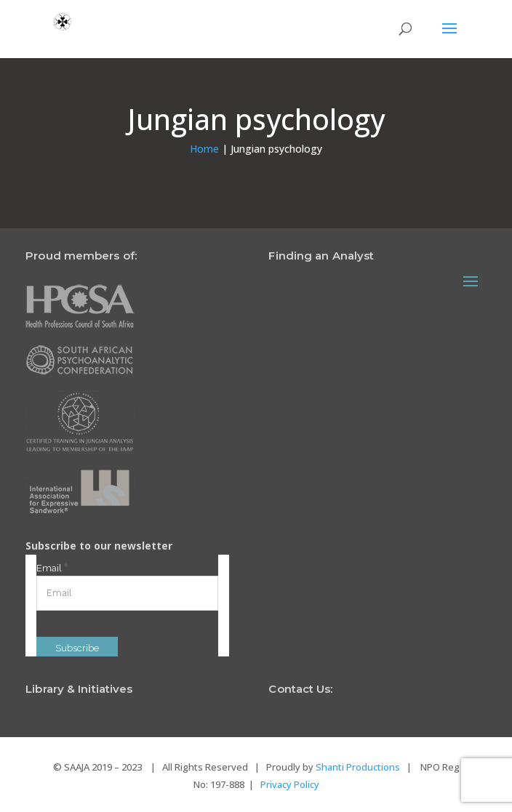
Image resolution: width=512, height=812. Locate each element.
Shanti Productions (358, 767)
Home (204, 149)
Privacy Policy (290, 784)
